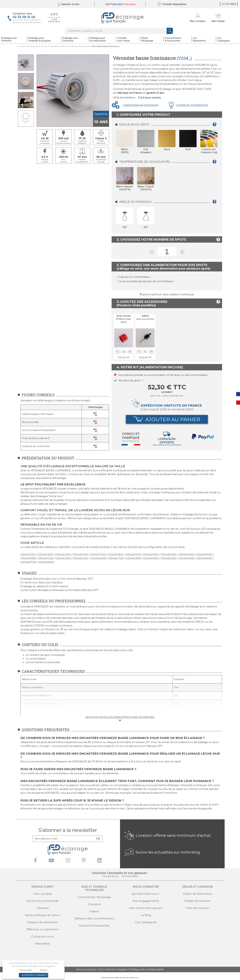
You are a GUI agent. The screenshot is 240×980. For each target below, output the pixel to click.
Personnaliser (26, 970)
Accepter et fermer (34, 975)
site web (122, 978)
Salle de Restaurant (80, 46)
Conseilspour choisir (37, 46)
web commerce (131, 978)
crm (137, 978)
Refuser (44, 970)
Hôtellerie (59, 46)
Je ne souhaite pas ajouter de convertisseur (146, 281)
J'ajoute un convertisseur (135, 277)
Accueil (21, 46)
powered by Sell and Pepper (110, 978)
